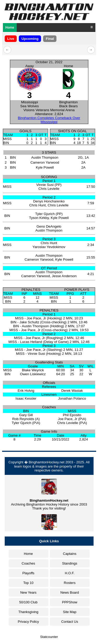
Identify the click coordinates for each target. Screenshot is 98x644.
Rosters (70, 583)
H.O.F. (70, 573)
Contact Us (70, 622)
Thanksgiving (28, 612)
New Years (28, 592)
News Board (70, 592)
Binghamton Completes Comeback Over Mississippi (49, 120)
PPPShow (70, 602)
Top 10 (28, 583)
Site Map (70, 612)
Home (10, 28)
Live (11, 39)
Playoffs (28, 573)
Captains (70, 554)
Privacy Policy (28, 622)
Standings (70, 563)
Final (50, 39)
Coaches (28, 563)
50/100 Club (28, 602)
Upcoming (30, 39)
